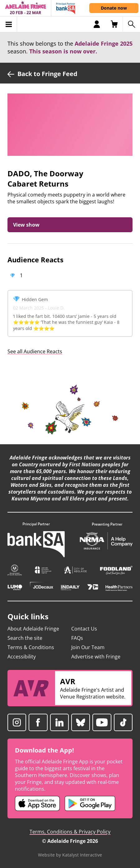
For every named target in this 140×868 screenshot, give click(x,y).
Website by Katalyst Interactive (70, 855)
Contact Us (84, 629)
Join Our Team (88, 647)
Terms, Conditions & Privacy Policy (70, 832)
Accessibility (22, 657)
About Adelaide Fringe (33, 629)
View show (26, 225)
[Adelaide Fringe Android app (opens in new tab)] (90, 803)
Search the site (25, 638)
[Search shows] (131, 24)
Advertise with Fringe (96, 657)
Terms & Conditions (31, 647)
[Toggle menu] (9, 24)
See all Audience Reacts (35, 351)
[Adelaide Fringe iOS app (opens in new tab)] (37, 803)
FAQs (77, 638)
